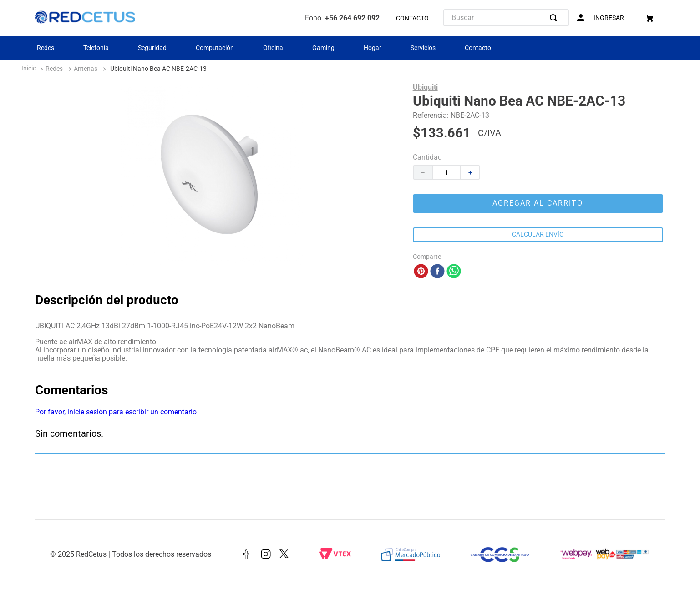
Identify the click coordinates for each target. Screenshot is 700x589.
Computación (215, 48)
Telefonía (96, 48)
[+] (471, 172)
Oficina (273, 48)
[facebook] (437, 272)
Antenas (86, 69)
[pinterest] (421, 272)
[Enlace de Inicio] (29, 69)
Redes (46, 48)
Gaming (323, 48)
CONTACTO (412, 18)
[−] (422, 172)
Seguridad (152, 48)
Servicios (423, 48)
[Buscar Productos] (555, 18)
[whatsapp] (454, 272)
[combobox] (506, 18)
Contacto (478, 48)
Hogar (373, 48)
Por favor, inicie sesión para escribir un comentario (116, 412)
